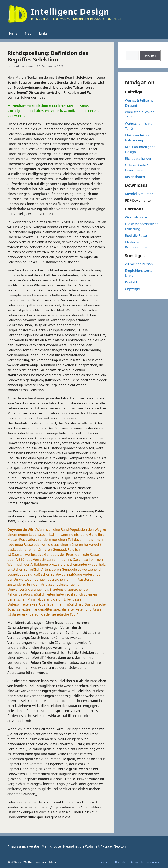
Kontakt (131, 282)
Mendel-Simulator (139, 194)
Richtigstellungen (139, 158)
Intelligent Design (70, 12)
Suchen (150, 55)
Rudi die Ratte (136, 235)
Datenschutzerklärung (145, 862)
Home (12, 33)
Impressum (103, 862)
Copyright (133, 289)
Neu (28, 33)
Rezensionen (135, 177)
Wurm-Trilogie (136, 217)
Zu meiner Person (139, 264)
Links (43, 33)
